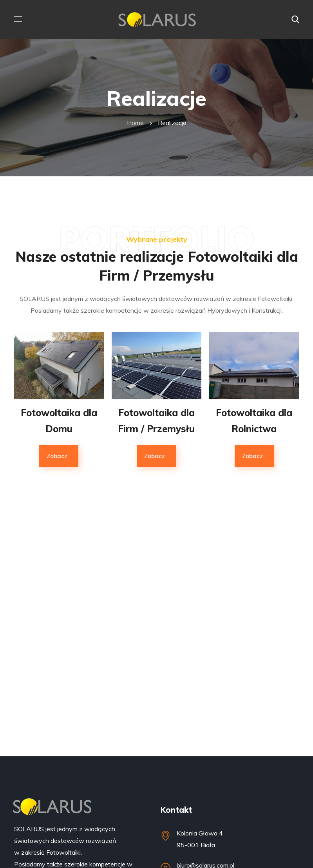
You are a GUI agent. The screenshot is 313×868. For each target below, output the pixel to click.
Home (135, 123)
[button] (295, 20)
